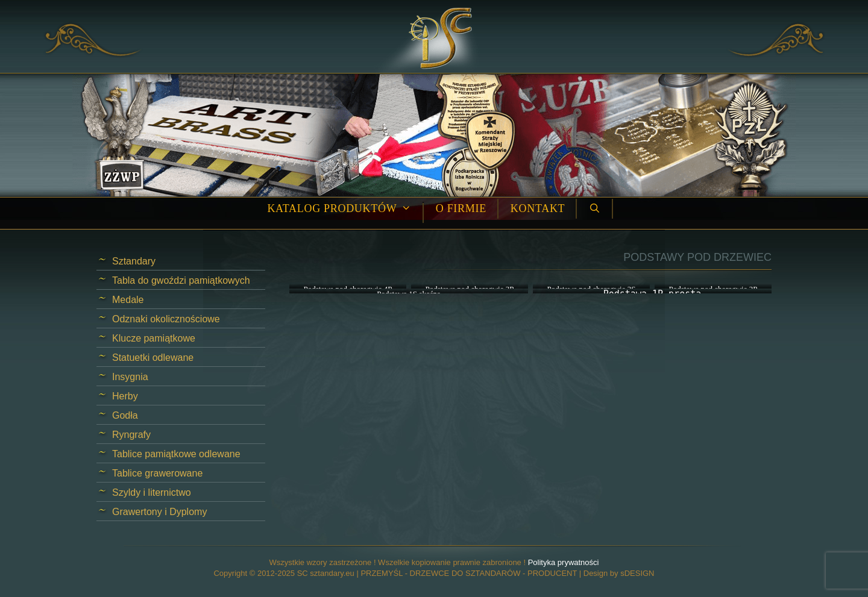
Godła (125, 415)
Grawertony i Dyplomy (159, 512)
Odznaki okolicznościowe (166, 319)
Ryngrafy (131, 435)
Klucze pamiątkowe (154, 338)
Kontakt (538, 208)
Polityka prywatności (564, 562)
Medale (128, 300)
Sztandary (134, 261)
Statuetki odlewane (153, 358)
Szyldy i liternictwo (152, 492)
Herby (125, 396)
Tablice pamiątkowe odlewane (176, 454)
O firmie (461, 208)
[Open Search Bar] (595, 209)
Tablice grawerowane (157, 473)
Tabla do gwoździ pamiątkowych (181, 280)
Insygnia (130, 377)
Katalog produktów (345, 209)
